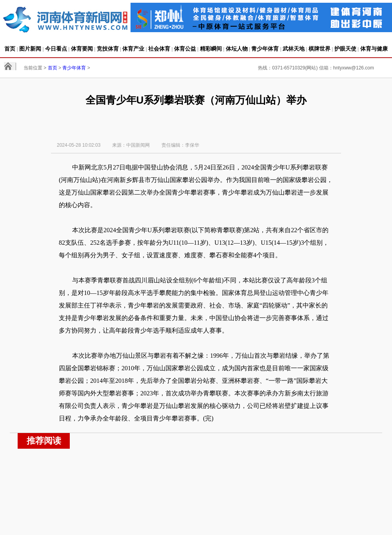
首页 (10, 49)
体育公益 (185, 49)
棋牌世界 (319, 49)
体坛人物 (237, 49)
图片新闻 (30, 49)
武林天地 (294, 49)
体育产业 (133, 49)
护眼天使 (345, 49)
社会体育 (159, 49)
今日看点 (56, 49)
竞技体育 (108, 49)
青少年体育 (265, 49)
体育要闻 (82, 49)
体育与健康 (374, 49)
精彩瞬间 (211, 49)
